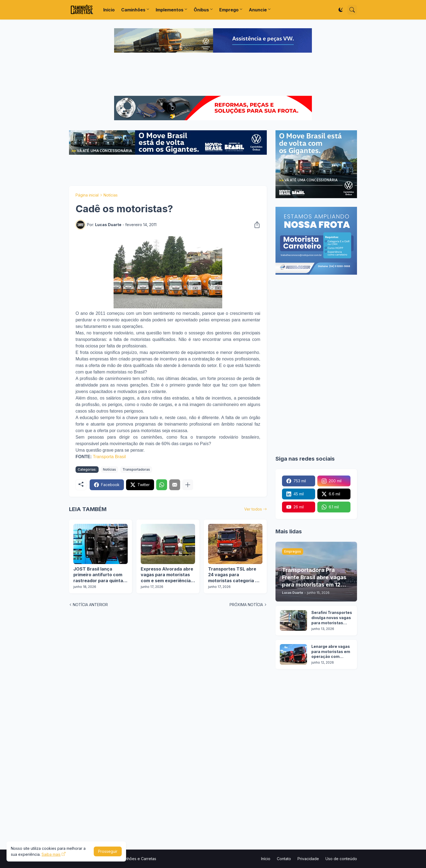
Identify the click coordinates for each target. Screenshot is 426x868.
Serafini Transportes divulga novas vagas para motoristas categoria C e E (332, 618)
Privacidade (308, 859)
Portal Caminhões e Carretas (131, 859)
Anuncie (258, 10)
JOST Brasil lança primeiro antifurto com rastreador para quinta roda (98, 575)
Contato (284, 859)
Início (109, 10)
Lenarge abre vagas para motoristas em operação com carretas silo (331, 652)
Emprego (229, 10)
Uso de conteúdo (341, 859)
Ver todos (253, 509)
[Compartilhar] (255, 225)
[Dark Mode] (341, 10)
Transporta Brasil (109, 457)
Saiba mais (51, 854)
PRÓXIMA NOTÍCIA (246, 605)
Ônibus (201, 10)
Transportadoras (136, 469)
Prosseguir (108, 851)
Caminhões (133, 10)
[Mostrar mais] (188, 485)
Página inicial (87, 195)
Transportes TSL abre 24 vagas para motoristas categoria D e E (235, 575)
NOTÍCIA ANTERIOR (90, 605)
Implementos (170, 10)
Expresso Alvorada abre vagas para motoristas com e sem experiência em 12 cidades (167, 575)
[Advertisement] (213, 75)
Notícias (111, 195)
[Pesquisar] (352, 10)
